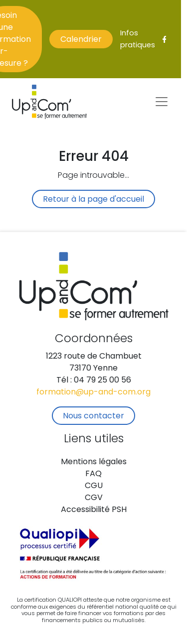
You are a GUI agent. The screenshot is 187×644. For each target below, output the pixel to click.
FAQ (93, 474)
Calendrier (81, 40)
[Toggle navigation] (162, 102)
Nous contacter (93, 416)
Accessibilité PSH (94, 510)
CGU (94, 486)
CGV (94, 498)
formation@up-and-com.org (93, 392)
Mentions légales (94, 462)
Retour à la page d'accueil (93, 200)
